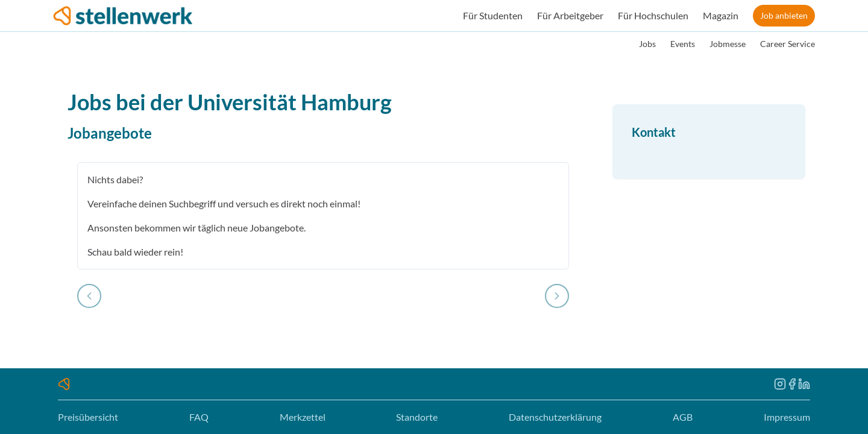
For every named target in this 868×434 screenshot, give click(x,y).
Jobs (647, 44)
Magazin (721, 15)
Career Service (788, 44)
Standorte (417, 417)
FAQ (199, 417)
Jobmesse (728, 44)
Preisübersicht (88, 417)
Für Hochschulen (653, 15)
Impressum (787, 417)
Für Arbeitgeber (570, 15)
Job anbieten (784, 15)
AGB (683, 417)
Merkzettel (303, 417)
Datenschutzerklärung (555, 417)
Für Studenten (493, 15)
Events (683, 44)
